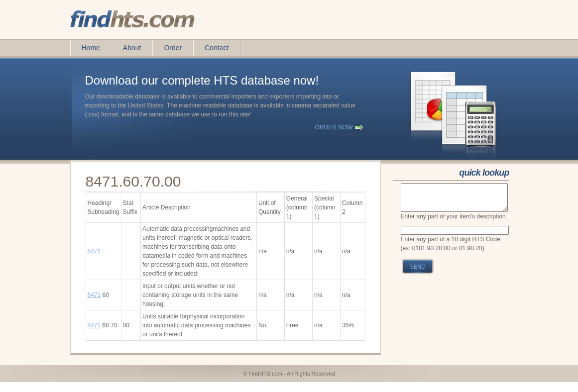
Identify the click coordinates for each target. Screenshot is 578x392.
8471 (94, 251)
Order (173, 48)
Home (91, 48)
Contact (217, 48)
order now (334, 127)
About (132, 48)
